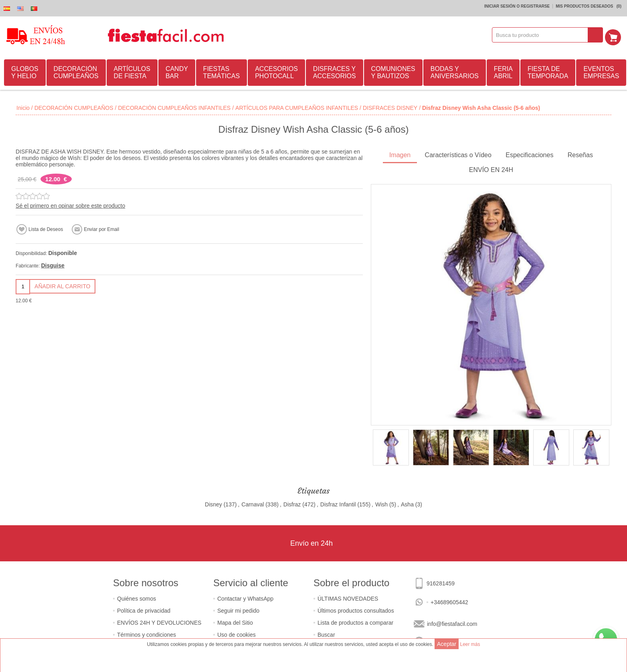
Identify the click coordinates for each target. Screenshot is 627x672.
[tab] (400, 155)
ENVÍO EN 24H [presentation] (491, 169)
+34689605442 (449, 601)
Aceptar (447, 644)
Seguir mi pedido (238, 609)
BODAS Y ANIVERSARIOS (455, 71)
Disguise (53, 264)
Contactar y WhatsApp (245, 597)
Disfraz (292, 503)
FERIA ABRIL (503, 71)
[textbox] (543, 35)
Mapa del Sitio (235, 621)
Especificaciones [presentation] (529, 154)
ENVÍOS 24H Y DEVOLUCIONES (159, 621)
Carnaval (253, 503)
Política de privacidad (144, 609)
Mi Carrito (615, 35)
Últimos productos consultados (356, 609)
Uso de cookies (237, 634)
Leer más (470, 644)
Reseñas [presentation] (580, 154)
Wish (381, 503)
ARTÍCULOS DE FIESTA (132, 71)
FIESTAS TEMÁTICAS (222, 71)
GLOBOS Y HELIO (25, 71)
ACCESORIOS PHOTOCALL (276, 71)
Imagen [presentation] (400, 154)
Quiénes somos (137, 597)
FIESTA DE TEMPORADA (548, 71)
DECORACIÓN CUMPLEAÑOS (76, 71)
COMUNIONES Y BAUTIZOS (393, 71)
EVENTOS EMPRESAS (601, 71)
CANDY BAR (177, 71)
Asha (407, 503)
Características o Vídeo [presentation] (458, 154)
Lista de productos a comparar (355, 621)
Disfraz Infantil (338, 503)
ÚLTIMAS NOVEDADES (348, 597)
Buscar (326, 634)
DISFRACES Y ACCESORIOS (335, 71)
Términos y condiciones (147, 634)
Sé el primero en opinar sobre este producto (70, 204)
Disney (213, 503)
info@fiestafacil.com (452, 623)
